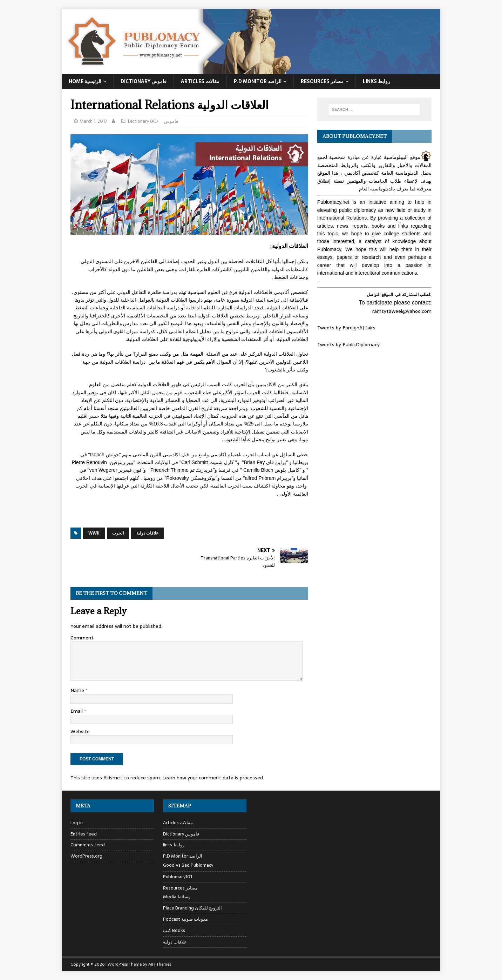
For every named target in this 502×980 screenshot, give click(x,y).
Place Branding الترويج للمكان (192, 908)
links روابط (174, 845)
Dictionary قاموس (144, 81)
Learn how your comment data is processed (213, 778)
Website (80, 731)
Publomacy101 (178, 877)
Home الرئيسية (85, 81)
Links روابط (376, 81)
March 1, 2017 (93, 121)
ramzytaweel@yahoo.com (402, 311)
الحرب (118, 533)
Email (77, 711)
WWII (94, 533)
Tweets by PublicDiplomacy (348, 344)
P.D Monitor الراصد (258, 81)
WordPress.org (86, 856)
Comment (82, 638)
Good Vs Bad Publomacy (188, 865)
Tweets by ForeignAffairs (346, 328)
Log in (77, 823)
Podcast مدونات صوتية (185, 919)
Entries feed (84, 834)
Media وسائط (177, 897)
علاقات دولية (147, 533)
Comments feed (88, 845)
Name (78, 690)
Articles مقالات (200, 81)
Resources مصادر (322, 81)
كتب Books (174, 930)
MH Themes (160, 964)
